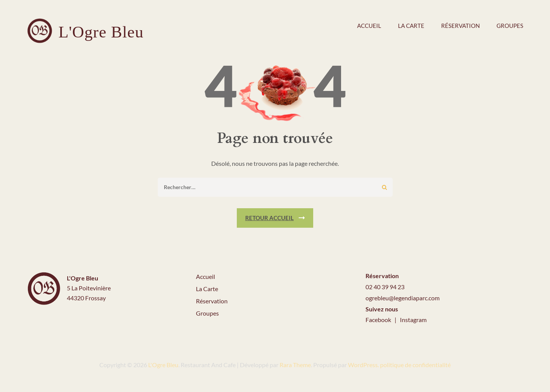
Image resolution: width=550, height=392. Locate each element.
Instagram (413, 320)
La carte (411, 26)
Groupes (510, 26)
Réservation (460, 26)
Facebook (379, 320)
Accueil (369, 26)
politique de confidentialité (415, 365)
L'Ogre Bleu (101, 32)
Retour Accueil (269, 218)
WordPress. (363, 365)
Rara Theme (295, 365)
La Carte (207, 289)
